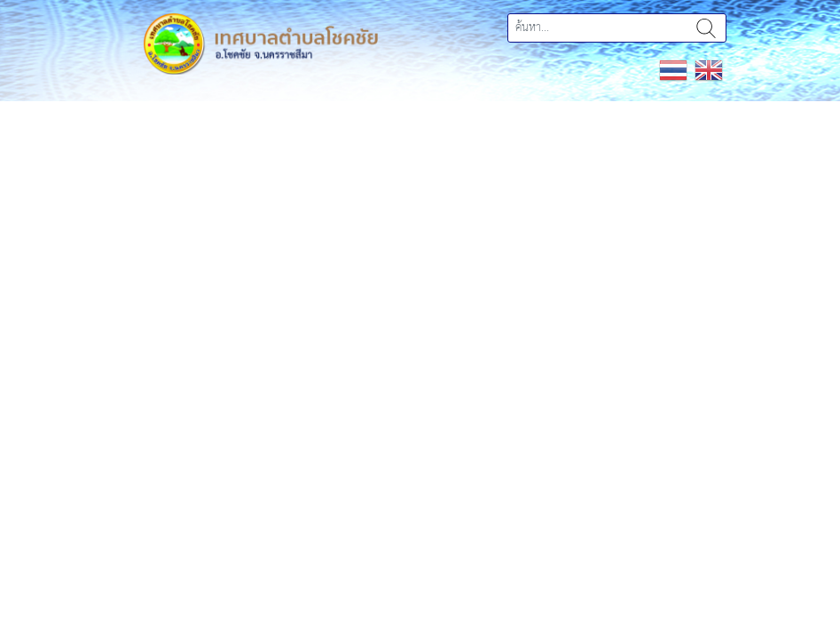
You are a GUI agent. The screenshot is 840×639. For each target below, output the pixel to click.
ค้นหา (706, 28)
